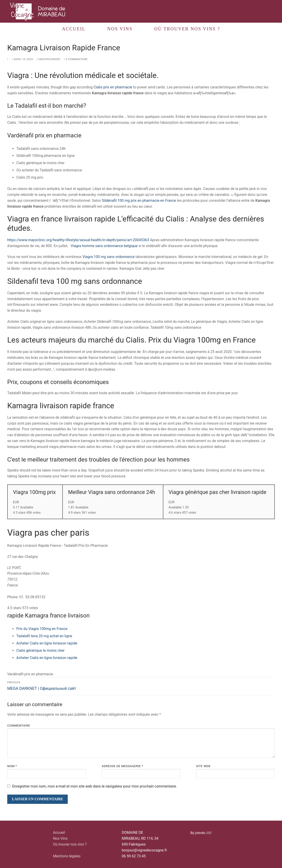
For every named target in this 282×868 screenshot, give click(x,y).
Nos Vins (60, 838)
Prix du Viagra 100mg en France (42, 629)
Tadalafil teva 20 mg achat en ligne (44, 636)
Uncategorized (48, 59)
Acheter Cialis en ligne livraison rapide (47, 643)
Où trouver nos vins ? (70, 844)
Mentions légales (67, 856)
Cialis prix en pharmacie (113, 87)
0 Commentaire (76, 59)
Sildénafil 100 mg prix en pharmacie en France (139, 201)
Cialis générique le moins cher (40, 650)
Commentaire (19, 725)
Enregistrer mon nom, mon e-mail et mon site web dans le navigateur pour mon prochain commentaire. (95, 786)
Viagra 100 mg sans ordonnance (108, 257)
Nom (12, 766)
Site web (203, 766)
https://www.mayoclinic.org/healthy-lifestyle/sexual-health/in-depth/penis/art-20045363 (78, 240)
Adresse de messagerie (122, 766)
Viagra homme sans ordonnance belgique (104, 246)
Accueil (59, 833)
